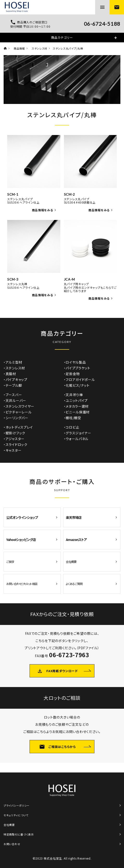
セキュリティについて (16, 815)
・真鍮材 (10, 374)
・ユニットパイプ (76, 400)
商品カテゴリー (62, 37)
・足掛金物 (72, 374)
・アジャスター (14, 439)
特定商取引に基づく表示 (19, 834)
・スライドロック (15, 444)
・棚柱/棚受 (73, 418)
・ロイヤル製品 (75, 362)
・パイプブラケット (77, 368)
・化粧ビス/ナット (77, 385)
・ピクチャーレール (18, 412)
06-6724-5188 (102, 24)
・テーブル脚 (13, 385)
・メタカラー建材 (76, 406)
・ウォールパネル (76, 439)
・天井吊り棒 (73, 395)
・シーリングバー (16, 418)
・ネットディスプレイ (18, 427)
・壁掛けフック (14, 433)
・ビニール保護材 (77, 412)
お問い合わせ (12, 844)
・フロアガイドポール (79, 379)
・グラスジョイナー (78, 433)
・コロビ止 (72, 427)
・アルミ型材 (13, 362)
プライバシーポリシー (17, 805)
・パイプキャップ (15, 379)
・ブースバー (13, 395)
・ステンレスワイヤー (19, 406)
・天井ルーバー (15, 400)
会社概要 (9, 825)
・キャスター (12, 450)
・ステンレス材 (14, 368)
